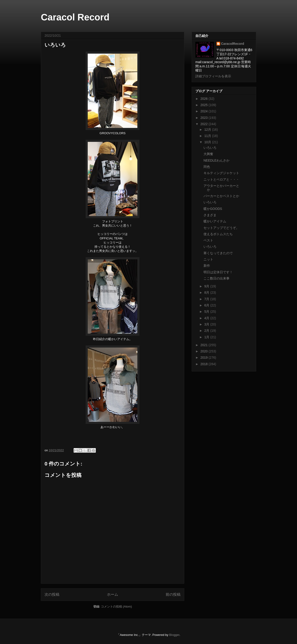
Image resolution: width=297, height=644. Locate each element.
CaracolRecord (233, 44)
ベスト (208, 240)
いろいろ (210, 148)
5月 (207, 312)
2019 (205, 358)
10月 (208, 142)
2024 (205, 111)
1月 (207, 337)
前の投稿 (173, 594)
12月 (208, 130)
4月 (207, 318)
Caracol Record (75, 17)
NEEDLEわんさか (216, 160)
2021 (205, 345)
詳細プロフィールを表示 (213, 76)
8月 (207, 293)
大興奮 (208, 154)
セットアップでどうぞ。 (221, 228)
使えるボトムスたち (218, 234)
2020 (205, 351)
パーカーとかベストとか (221, 196)
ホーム (113, 594)
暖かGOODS (213, 209)
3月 (207, 324)
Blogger (174, 635)
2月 (207, 331)
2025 (205, 105)
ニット (208, 259)
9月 (207, 286)
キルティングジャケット (221, 173)
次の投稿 (52, 594)
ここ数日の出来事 (216, 278)
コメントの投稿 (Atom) (116, 607)
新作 (207, 266)
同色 (207, 167)
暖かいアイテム (215, 221)
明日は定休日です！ (218, 272)
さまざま (210, 215)
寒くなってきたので (218, 253)
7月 (207, 299)
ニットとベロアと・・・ (221, 179)
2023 (205, 118)
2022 (205, 124)
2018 (205, 364)
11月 (208, 136)
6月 (207, 305)
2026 (205, 99)
